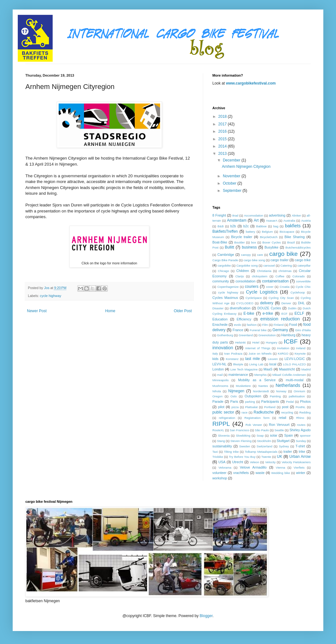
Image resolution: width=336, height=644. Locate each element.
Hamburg (288, 335)
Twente (266, 457)
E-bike (249, 313)
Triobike (218, 457)
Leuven (273, 359)
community (221, 281)
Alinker (296, 215)
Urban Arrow (300, 457)
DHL (301, 303)
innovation (223, 348)
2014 (223, 146)
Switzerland (265, 446)
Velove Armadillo (253, 467)
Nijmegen (236, 391)
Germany (280, 330)
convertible (303, 281)
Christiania (264, 271)
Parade (218, 401)
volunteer (219, 473)
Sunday (301, 441)
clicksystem (260, 276)
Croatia (284, 287)
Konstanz (232, 359)
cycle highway (51, 296)
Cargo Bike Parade (225, 260)
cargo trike (303, 260)
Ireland (301, 348)
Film (265, 325)
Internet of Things (258, 348)
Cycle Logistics (262, 292)
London (218, 369)
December (232, 160)
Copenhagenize (228, 287)
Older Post (183, 311)
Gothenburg (225, 335)
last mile (253, 359)
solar (273, 435)
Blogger (206, 616)
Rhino (300, 418)
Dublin (292, 308)
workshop (220, 478)
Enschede (220, 325)
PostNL (300, 407)
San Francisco (240, 430)
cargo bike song (254, 260)
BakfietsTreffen (225, 231)
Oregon (217, 396)
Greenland (246, 335)
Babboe (261, 226)
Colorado (299, 276)
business (249, 247)
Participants (270, 401)
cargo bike (283, 254)
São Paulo (262, 430)
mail (220, 375)
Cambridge (226, 255)
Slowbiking (243, 436)
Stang (221, 441)
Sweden (245, 446)
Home (110, 311)
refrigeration (227, 418)
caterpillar (304, 265)
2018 (223, 117)
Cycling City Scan (281, 298)
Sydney (284, 446)
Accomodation (254, 215)
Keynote (300, 354)
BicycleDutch (269, 237)
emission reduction (280, 319)
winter (301, 473)
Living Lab (256, 364)
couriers (252, 287)
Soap (260, 436)
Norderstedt (261, 391)
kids (215, 359)
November (232, 176)
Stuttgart (283, 441)
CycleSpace (254, 298)
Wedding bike (281, 473)
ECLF (299, 313)
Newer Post (37, 311)
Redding (305, 412)
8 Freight (219, 215)
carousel (269, 265)
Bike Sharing (295, 237)
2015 (223, 139)
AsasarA (272, 221)
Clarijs (240, 276)
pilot (221, 407)
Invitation (283, 348)
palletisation (297, 396)
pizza (235, 407)
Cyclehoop (298, 292)
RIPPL (221, 424)
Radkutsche (264, 412)
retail (283, 418)
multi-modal (295, 380)
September (233, 191)
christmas (285, 271)
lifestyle (238, 364)
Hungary (271, 342)
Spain (289, 435)
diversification (240, 308)
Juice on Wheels (260, 354)
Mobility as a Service (257, 380)
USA (222, 462)
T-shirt (300, 446)
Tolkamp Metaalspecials (261, 452)
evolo (238, 325)
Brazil (291, 242)
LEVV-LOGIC (295, 359)
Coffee (280, 276)
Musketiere (243, 386)
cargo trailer (279, 260)
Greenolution (267, 335)
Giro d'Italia (303, 330)
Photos (305, 401)
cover (270, 287)
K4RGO (283, 354)
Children (242, 271)
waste (260, 473)
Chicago (223, 271)
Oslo (234, 396)
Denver (286, 303)
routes (301, 425)
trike (302, 451)
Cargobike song (247, 265)
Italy (215, 354)
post (285, 407)
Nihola (217, 391)
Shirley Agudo (300, 430)
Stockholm (264, 441)
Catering (286, 265)
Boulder (239, 242)
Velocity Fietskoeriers (296, 462)
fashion (252, 325)
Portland (270, 407)
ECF (284, 314)
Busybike (272, 247)
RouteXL (218, 430)
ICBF (291, 341)
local (273, 364)
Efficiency (244, 319)
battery (251, 232)
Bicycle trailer (242, 237)
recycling (287, 412)
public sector (223, 412)
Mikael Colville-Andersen (289, 375)
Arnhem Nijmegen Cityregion (246, 167)
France (238, 330)
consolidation (246, 281)
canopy (246, 255)
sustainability (222, 446)
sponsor (305, 436)
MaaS (268, 369)
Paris (234, 401)
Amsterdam (237, 220)
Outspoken (253, 396)
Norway (281, 391)
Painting (275, 396)
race (245, 412)
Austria (306, 221)
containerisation (275, 281)
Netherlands (288, 385)
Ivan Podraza (233, 354)
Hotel (256, 342)
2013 (223, 154)
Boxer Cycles (272, 242)
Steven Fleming (241, 441)
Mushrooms (220, 386)
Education (220, 319)
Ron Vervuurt (279, 425)
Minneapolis (220, 380)
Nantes (263, 386)
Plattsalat (251, 407)
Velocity (270, 462)
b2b (233, 226)
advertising (277, 215)
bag (276, 226)
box (253, 242)
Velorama (225, 467)
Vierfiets (299, 467)
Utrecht (238, 462)
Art (256, 220)
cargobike (224, 265)
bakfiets (293, 226)
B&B (220, 226)
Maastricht (287, 369)
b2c (246, 226)
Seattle (279, 430)
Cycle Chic (303, 287)
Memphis (260, 375)
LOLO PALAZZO (294, 364)
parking (250, 402)
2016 (223, 131)
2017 (223, 124)
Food (293, 325)
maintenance (238, 375)
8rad (235, 215)
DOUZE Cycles (269, 308)
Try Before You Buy (242, 457)
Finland (278, 325)
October (230, 183)
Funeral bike (258, 330)
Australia (289, 221)
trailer (288, 451)
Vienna (281, 467)
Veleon (254, 462)
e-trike (268, 313)
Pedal (290, 402)
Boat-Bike (220, 242)
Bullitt (229, 247)
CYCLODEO (245, 303)
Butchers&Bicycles (298, 247)
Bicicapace (287, 232)
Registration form (257, 418)
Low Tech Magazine (244, 369)
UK (280, 457)
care (260, 255)
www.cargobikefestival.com (251, 83)
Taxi (215, 452)
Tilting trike (231, 452)
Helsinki (241, 342)
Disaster (218, 308)
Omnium (299, 391)
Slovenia (224, 436)
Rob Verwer (254, 425)
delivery (267, 303)
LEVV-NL (219, 364)
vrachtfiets (241, 473)
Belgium (267, 232)
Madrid (306, 369)
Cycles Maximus (225, 298)
